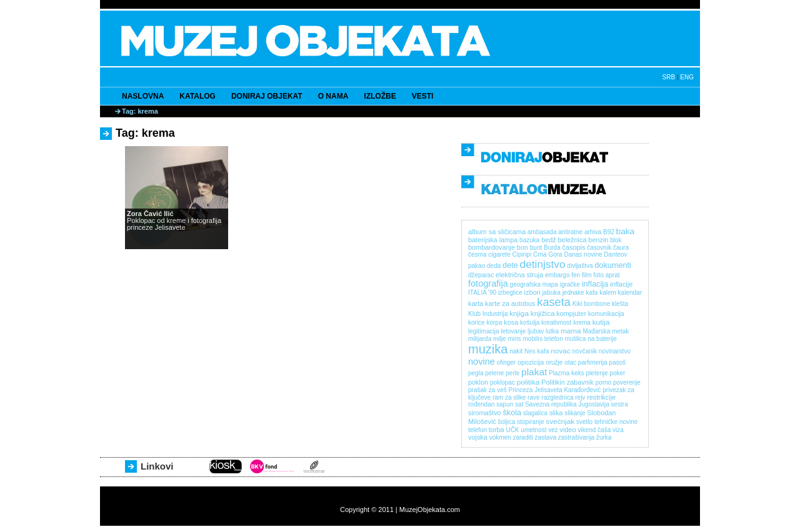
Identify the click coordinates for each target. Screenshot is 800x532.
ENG (687, 77)
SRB (669, 77)
